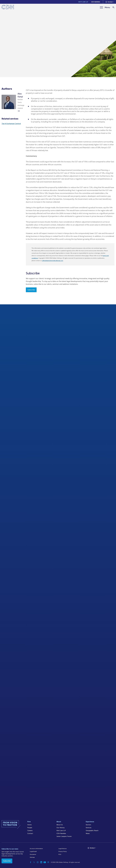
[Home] (8, 7)
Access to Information (36, 849)
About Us (60, 825)
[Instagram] (38, 862)
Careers (30, 831)
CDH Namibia (96, 2)
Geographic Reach (92, 831)
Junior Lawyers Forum (64, 836)
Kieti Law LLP (83, 2)
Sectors (88, 825)
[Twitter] (34, 862)
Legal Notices (63, 849)
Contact (30, 833)
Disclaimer (33, 854)
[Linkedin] (41, 862)
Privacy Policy (63, 851)
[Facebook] (31, 862)
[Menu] (105, 7)
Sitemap (32, 857)
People (30, 828)
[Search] (113, 7)
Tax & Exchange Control (11, 124)
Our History (61, 828)
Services (89, 828)
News (88, 833)
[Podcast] (48, 862)
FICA (60, 854)
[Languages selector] (110, 2)
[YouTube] (45, 862)
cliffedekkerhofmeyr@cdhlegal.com (53, 261)
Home (29, 825)
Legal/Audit (33, 851)
